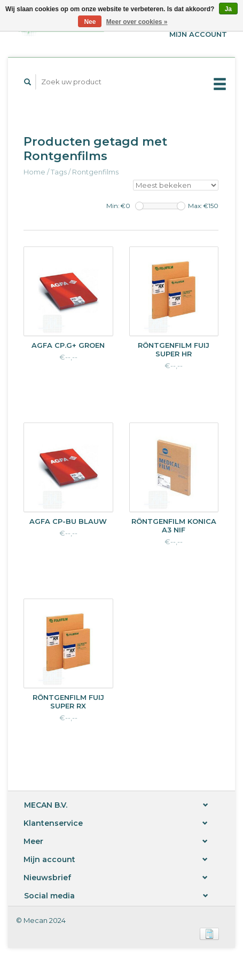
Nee (90, 22)
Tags (59, 172)
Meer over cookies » (137, 22)
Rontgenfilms (95, 172)
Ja (228, 9)
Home (34, 172)
